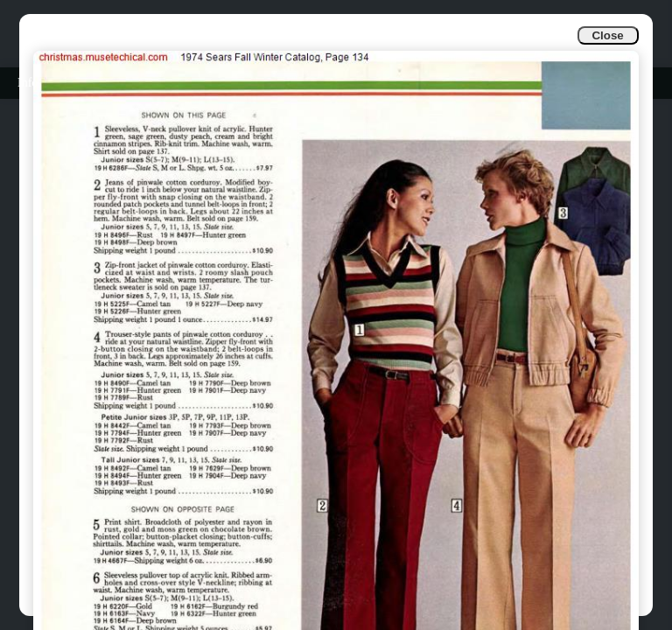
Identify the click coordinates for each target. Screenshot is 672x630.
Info (28, 83)
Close (607, 35)
